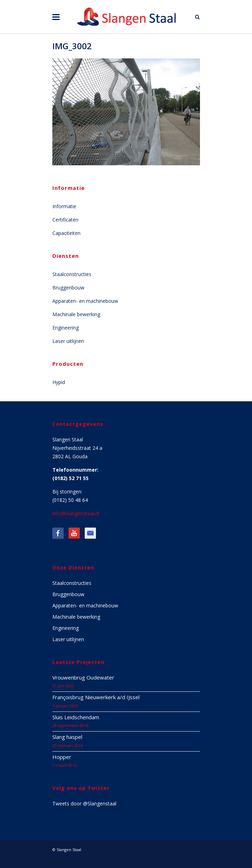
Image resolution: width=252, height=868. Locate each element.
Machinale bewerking (76, 314)
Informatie (64, 206)
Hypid (59, 382)
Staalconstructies (72, 274)
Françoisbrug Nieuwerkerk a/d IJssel (96, 697)
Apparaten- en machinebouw (85, 301)
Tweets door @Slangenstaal (84, 803)
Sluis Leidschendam (76, 717)
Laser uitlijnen (68, 341)
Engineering (66, 328)
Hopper (62, 757)
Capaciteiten (66, 233)
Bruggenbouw (68, 288)
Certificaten (65, 220)
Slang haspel (67, 737)
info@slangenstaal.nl (76, 513)
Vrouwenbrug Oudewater (83, 677)
